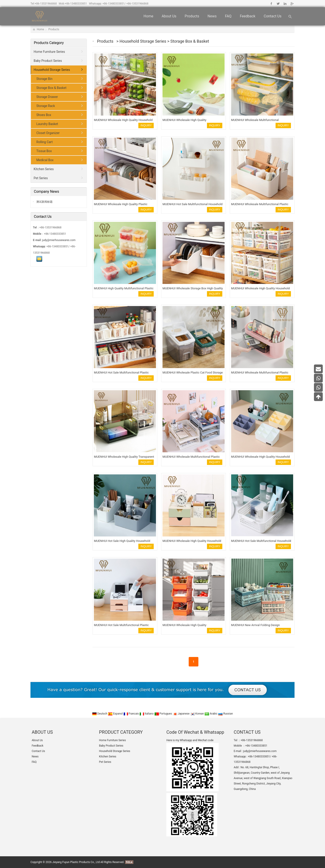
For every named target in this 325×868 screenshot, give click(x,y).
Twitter (278, 4)
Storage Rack (46, 106)
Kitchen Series (44, 169)
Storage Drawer (47, 97)
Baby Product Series (48, 61)
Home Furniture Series (49, 52)
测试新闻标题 (44, 202)
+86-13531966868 (46, 4)
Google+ (292, 4)
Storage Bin (44, 79)
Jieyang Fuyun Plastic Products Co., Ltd (76, 862)
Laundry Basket (47, 124)
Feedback (248, 16)
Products (192, 16)
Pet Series (41, 178)
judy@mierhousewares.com (59, 240)
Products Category (49, 43)
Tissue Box (44, 151)
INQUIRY (146, 125)
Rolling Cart (44, 142)
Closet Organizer (48, 133)
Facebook (271, 4)
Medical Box (45, 160)
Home (148, 16)
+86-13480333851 (76, 4)
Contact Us (273, 16)
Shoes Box (44, 115)
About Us (169, 16)
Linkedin (285, 4)
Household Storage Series (143, 41)
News (212, 16)
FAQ (228, 16)
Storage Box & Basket (190, 41)
